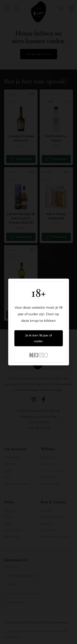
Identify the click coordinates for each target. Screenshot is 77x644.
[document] (38, 322)
